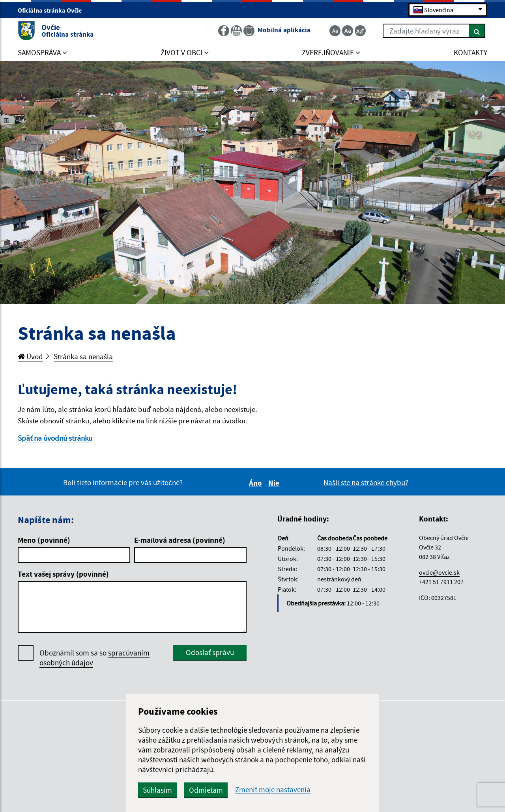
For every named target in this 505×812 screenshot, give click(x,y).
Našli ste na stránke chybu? (366, 482)
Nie (275, 483)
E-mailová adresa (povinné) (180, 540)
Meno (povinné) (44, 540)
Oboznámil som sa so (94, 658)
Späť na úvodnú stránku (55, 438)
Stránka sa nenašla (83, 356)
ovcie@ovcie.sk (439, 572)
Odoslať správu (210, 652)
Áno (257, 483)
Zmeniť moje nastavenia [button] (273, 790)
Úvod (30, 356)
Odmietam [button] (206, 790)
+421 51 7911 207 (441, 582)
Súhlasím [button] (157, 790)
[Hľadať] (477, 31)
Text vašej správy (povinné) (63, 574)
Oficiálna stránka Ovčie (53, 10)
